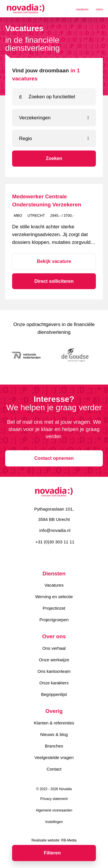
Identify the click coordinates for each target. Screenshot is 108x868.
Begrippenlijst (54, 694)
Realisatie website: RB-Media (54, 840)
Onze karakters (54, 683)
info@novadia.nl (55, 530)
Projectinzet (54, 608)
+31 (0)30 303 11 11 (55, 542)
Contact (54, 769)
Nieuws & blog (54, 734)
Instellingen (54, 822)
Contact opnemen (54, 458)
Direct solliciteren (54, 281)
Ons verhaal (54, 648)
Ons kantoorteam (54, 671)
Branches (54, 746)
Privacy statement (54, 799)
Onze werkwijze (54, 660)
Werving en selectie (54, 597)
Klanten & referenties (54, 723)
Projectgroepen (54, 620)
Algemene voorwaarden (54, 810)
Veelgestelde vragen (54, 757)
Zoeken (54, 158)
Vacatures (54, 585)
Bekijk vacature (54, 261)
